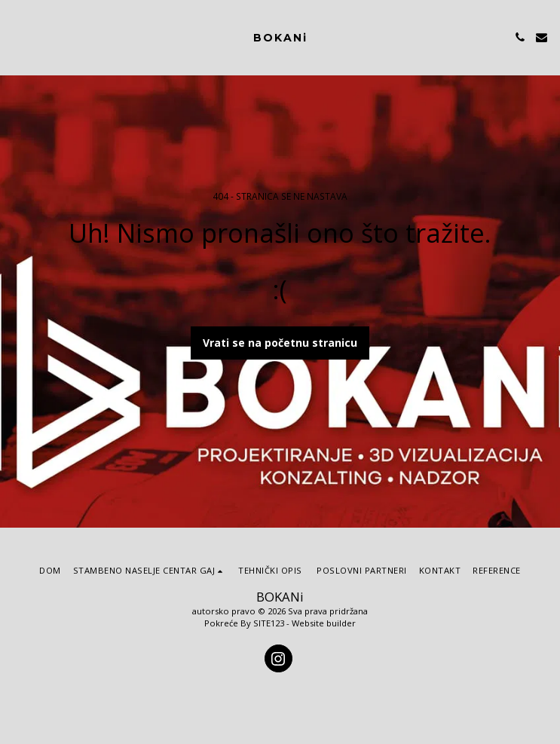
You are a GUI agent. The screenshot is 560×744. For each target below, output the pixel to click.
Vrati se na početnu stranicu (280, 343)
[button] (17, 37)
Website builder (324, 623)
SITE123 (269, 623)
